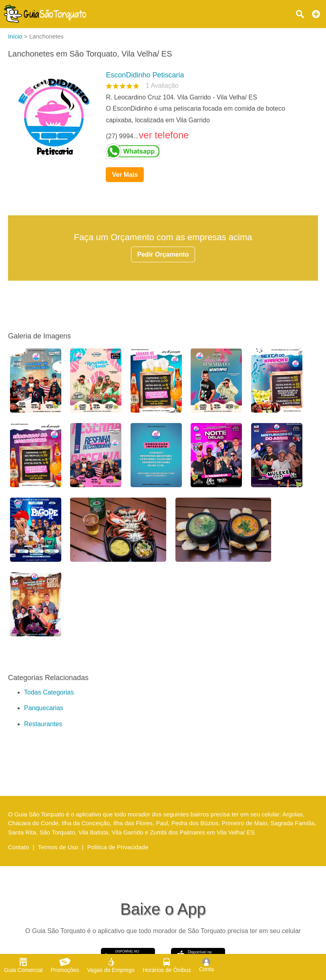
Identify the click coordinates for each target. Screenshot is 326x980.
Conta (206, 965)
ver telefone (164, 135)
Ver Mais (125, 175)
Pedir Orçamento (163, 254)
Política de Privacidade (118, 847)
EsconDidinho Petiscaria (145, 75)
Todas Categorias (49, 692)
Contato (19, 847)
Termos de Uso (58, 847)
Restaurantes (43, 724)
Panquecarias (44, 708)
